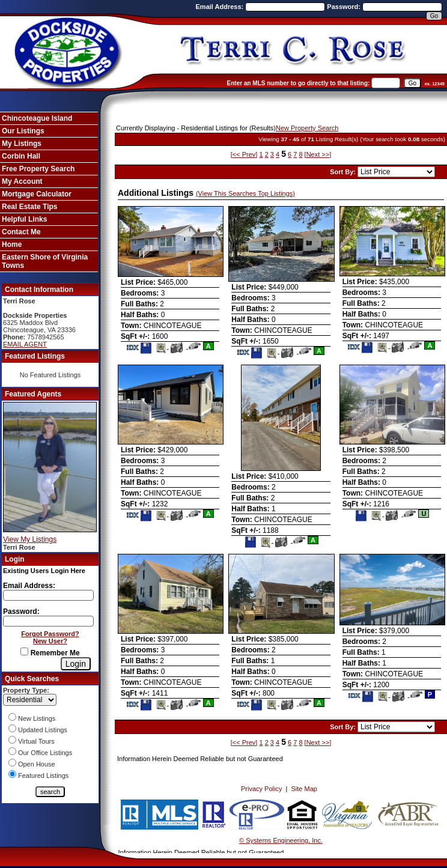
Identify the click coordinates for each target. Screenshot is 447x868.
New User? (50, 641)
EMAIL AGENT (25, 344)
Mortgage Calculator (37, 194)
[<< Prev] (244, 154)
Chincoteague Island (37, 118)
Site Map (304, 789)
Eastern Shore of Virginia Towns (45, 261)
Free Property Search (38, 169)
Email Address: (221, 7)
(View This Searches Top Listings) (245, 193)
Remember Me (50, 653)
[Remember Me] (24, 651)
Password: (345, 7)
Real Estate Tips (29, 207)
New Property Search (307, 128)
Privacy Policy (261, 789)
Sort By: (344, 172)
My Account (22, 181)
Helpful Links (24, 219)
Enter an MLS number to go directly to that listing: (299, 83)
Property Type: (26, 690)
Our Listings (23, 131)
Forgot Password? (50, 634)
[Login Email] (48, 595)
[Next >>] (318, 154)
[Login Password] (48, 621)
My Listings (22, 144)
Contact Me (21, 232)
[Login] (76, 664)
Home (12, 244)
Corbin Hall (21, 156)
